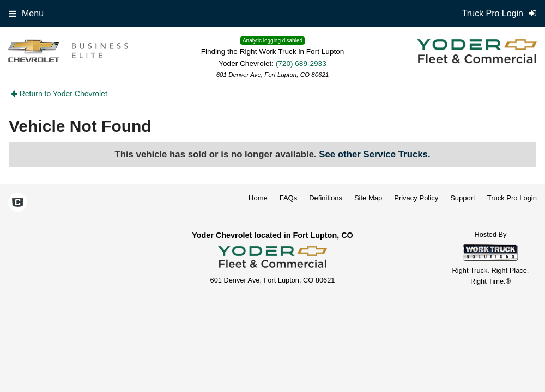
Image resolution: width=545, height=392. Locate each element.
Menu (26, 13)
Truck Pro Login (512, 198)
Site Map (368, 198)
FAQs (289, 198)
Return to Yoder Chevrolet (59, 94)
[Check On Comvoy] (18, 203)
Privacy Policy (416, 198)
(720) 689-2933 (301, 63)
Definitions (326, 198)
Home (258, 198)
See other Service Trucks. (374, 154)
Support (463, 198)
